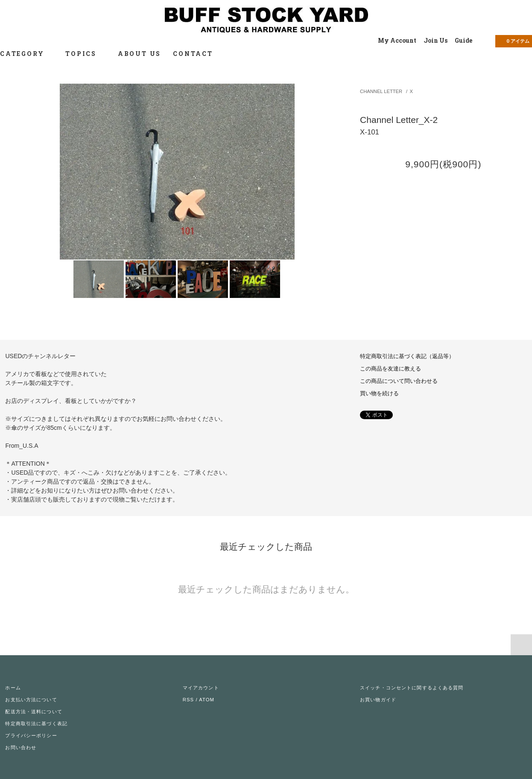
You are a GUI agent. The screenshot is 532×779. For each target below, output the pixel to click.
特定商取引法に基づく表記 (36, 724)
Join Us (436, 40)
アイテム (513, 41)
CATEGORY (27, 54)
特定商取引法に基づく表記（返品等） (407, 356)
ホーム (13, 688)
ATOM (207, 700)
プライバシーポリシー (31, 735)
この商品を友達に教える (390, 369)
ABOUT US (139, 54)
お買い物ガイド (378, 700)
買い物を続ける (379, 394)
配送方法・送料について (34, 712)
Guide (463, 40)
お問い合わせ (21, 747)
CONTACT (193, 54)
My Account (397, 40)
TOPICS (86, 54)
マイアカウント (201, 688)
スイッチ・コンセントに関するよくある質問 (412, 688)
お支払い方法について (31, 700)
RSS (188, 700)
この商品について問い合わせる (399, 381)
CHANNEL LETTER (381, 91)
